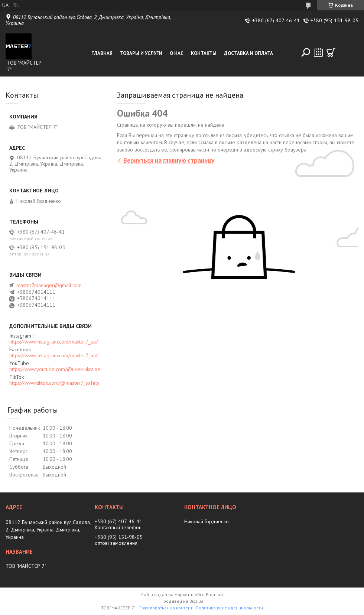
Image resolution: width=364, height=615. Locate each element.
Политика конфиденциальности (229, 608)
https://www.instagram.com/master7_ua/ (53, 342)
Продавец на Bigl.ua (182, 601)
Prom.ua (214, 594)
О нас (177, 53)
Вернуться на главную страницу (169, 160)
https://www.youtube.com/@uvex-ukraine (55, 369)
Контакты (204, 53)
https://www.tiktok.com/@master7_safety (54, 383)
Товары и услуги (141, 53)
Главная (102, 53)
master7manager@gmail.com (49, 285)
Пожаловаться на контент (165, 608)
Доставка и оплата (248, 53)
